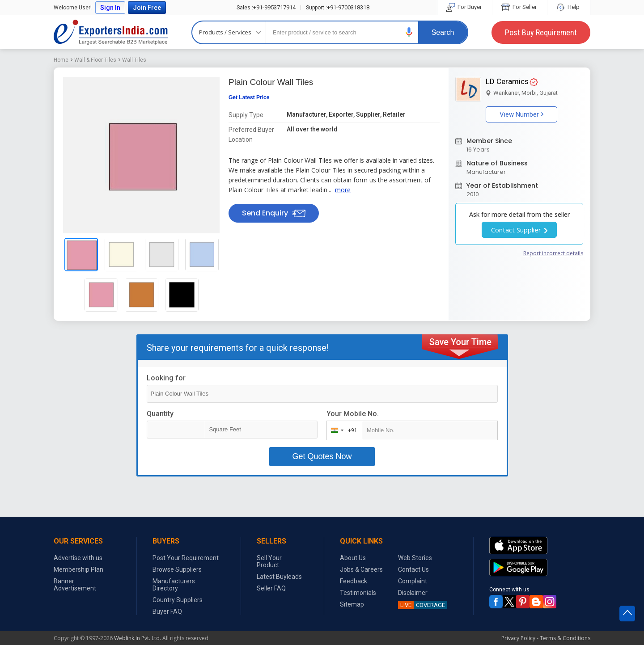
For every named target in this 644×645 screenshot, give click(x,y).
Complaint (413, 581)
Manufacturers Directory (174, 585)
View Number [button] (521, 114)
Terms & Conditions (565, 638)
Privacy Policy (518, 638)
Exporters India (111, 32)
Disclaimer (413, 593)
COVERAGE (422, 605)
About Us (353, 558)
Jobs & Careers (361, 569)
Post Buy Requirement (541, 32)
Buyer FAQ (167, 611)
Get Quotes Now (322, 456)
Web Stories (415, 558)
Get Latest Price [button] (249, 97)
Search (443, 32)
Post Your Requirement (186, 558)
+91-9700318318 (338, 7)
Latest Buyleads (279, 577)
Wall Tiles (134, 60)
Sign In (110, 8)
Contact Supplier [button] (519, 230)
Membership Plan (78, 569)
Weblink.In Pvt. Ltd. (138, 638)
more (343, 190)
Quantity (160, 414)
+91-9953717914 (266, 7)
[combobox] (342, 430)
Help (569, 7)
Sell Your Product (269, 561)
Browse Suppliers (177, 569)
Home (61, 60)
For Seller (520, 7)
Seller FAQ (271, 588)
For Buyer (465, 7)
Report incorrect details (553, 253)
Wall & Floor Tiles (95, 60)
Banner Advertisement (75, 585)
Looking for (166, 378)
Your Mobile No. (353, 414)
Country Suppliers (178, 600)
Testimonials (358, 593)
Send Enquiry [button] (274, 213)
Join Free (147, 8)
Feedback (354, 581)
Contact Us (413, 569)
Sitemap (352, 604)
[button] (409, 32)
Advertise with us (78, 558)
